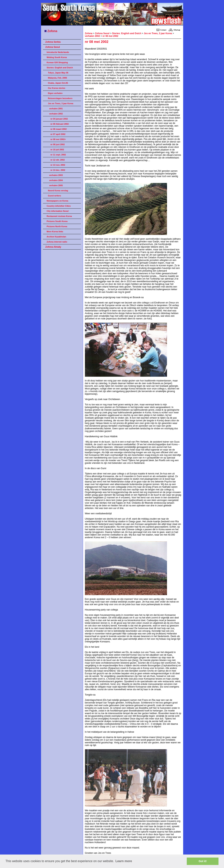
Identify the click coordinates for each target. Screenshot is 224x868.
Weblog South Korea (57, 57)
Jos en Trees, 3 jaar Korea (61, 103)
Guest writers (54, 196)
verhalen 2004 (56, 180)
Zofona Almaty (53, 247)
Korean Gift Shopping (57, 62)
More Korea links (55, 232)
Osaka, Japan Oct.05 (58, 83)
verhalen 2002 (56, 114)
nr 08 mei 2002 (110, 36)
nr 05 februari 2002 (60, 124)
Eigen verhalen (55, 93)
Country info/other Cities (59, 206)
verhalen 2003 (56, 175)
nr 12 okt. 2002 (58, 160)
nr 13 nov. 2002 (58, 165)
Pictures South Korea (57, 221)
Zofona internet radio (57, 242)
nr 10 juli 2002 (57, 150)
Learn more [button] (124, 861)
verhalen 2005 (56, 185)
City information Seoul (58, 211)
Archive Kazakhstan (57, 237)
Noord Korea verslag (58, 191)
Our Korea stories (57, 88)
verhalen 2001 (56, 109)
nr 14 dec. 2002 (58, 170)
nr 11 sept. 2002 (58, 155)
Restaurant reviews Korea (59, 216)
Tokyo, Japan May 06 (58, 73)
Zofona (51, 31)
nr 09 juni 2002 (58, 144)
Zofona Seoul (53, 47)
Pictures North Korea (57, 226)
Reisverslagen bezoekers (60, 98)
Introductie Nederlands (58, 52)
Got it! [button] (203, 861)
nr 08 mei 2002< (58, 139)
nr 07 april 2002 (58, 134)
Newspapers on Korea (57, 201)
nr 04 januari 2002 (59, 119)
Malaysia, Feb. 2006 (57, 78)
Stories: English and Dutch (60, 68)
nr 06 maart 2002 (59, 129)
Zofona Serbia (53, 42)
